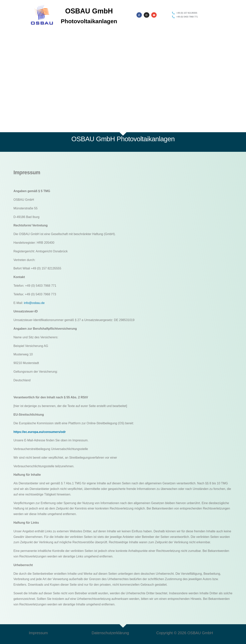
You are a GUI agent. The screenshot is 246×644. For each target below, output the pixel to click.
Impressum (38, 633)
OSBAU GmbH (89, 11)
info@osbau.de (34, 303)
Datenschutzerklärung (110, 633)
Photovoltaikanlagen (89, 21)
